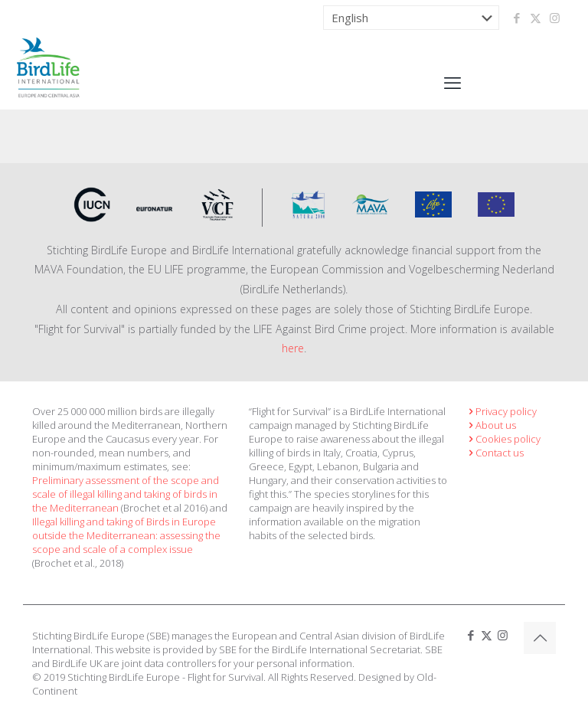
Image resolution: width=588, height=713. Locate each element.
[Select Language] (411, 18)
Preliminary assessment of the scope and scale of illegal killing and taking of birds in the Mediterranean (126, 494)
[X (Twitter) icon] (536, 18)
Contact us (495, 453)
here (293, 348)
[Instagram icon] (555, 18)
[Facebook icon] (516, 18)
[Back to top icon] (540, 638)
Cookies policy (503, 439)
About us (491, 425)
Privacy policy (501, 411)
